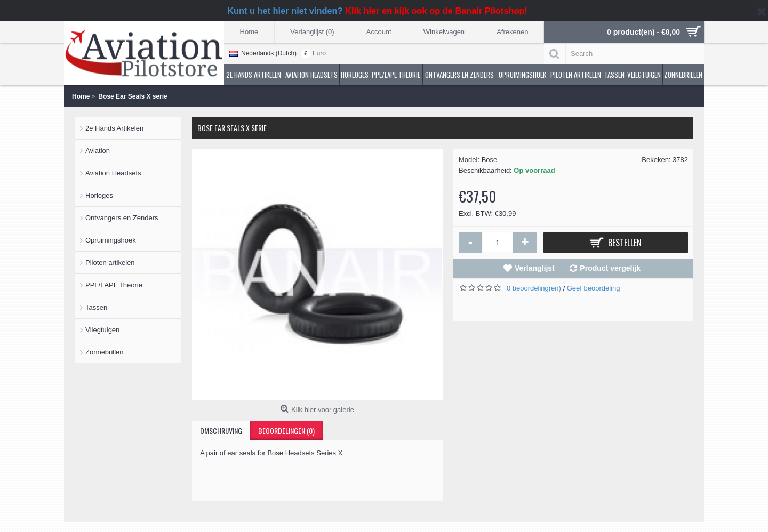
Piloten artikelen (110, 263)
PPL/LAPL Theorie (114, 285)
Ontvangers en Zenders (122, 218)
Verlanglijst (535, 268)
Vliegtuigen (102, 330)
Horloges (99, 195)
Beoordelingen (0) (286, 430)
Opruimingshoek (111, 240)
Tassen (96, 307)
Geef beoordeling (594, 288)
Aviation (98, 151)
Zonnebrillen (105, 352)
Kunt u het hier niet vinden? (377, 11)
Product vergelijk (610, 268)
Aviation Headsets (113, 173)
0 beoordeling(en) (534, 288)
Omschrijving (221, 430)
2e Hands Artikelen (114, 128)
